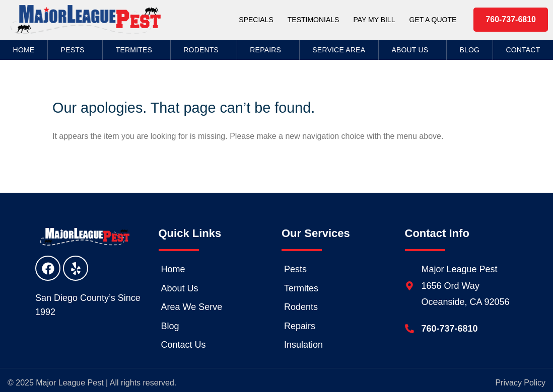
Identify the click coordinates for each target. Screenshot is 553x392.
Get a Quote (433, 20)
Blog (469, 50)
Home (24, 50)
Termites (136, 50)
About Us (412, 50)
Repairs (268, 50)
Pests (75, 50)
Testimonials (314, 20)
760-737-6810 (450, 329)
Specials (256, 20)
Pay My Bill (374, 20)
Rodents (203, 50)
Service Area (339, 50)
